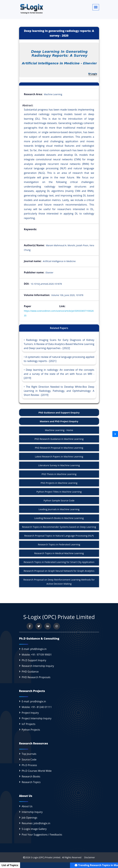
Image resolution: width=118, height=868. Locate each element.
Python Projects (31, 730)
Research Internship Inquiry (38, 666)
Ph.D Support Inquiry (34, 660)
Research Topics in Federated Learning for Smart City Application (59, 562)
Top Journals (29, 754)
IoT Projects (29, 724)
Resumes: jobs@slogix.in (36, 823)
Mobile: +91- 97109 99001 (37, 655)
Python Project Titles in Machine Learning (59, 492)
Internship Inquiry (32, 812)
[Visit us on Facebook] (30, 626)
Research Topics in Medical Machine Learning (59, 553)
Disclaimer (88, 857)
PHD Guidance (30, 672)
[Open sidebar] (115, 434)
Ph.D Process (29, 765)
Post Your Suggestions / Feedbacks (42, 835)
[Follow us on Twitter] (39, 626)
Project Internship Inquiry (37, 718)
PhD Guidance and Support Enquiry (59, 412)
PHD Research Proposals (36, 677)
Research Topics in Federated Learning (59, 544)
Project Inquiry (30, 713)
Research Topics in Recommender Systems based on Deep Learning (59, 527)
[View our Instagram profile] (57, 626)
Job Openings (30, 818)
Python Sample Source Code (59, 500)
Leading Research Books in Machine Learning (59, 518)
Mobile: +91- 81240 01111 (37, 707)
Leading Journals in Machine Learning (59, 509)
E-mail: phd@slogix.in (34, 649)
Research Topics (31, 782)
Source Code (29, 759)
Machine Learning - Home (59, 430)
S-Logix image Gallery (34, 829)
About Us (27, 806)
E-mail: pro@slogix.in (34, 701)
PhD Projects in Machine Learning (59, 483)
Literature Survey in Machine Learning (59, 465)
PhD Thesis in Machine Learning (59, 474)
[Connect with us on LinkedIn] (48, 626)
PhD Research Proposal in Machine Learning (59, 448)
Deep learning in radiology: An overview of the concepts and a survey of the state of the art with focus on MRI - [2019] (59, 374)
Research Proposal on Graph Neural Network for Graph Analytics (59, 571)
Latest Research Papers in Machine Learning (59, 456)
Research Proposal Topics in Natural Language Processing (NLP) (59, 536)
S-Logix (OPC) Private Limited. (46, 857)
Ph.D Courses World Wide (37, 771)
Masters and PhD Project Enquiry (59, 421)
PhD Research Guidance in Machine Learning (59, 439)
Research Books (31, 776)
